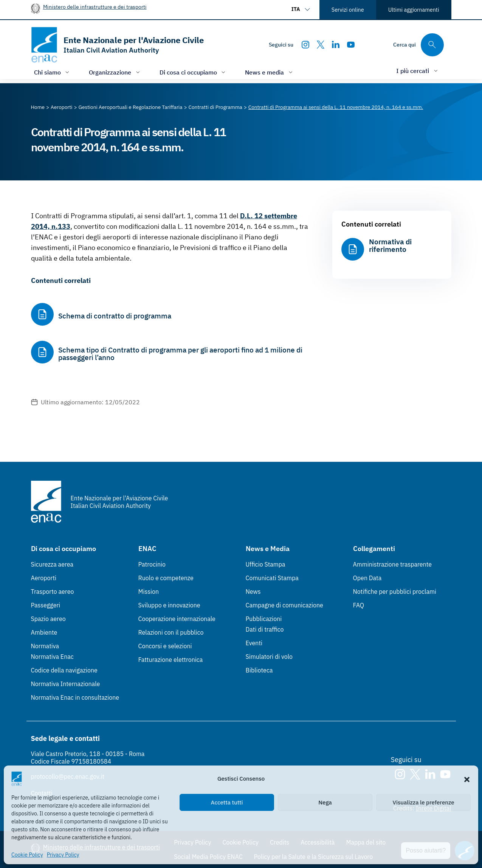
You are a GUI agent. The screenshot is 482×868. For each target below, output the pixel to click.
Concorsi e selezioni (165, 646)
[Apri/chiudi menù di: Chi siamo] (53, 72)
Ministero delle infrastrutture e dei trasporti (95, 7)
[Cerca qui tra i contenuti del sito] (418, 45)
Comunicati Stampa (272, 578)
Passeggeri (46, 605)
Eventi (254, 643)
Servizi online (348, 10)
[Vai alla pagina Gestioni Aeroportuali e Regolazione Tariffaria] (130, 107)
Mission (149, 592)
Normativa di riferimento (390, 245)
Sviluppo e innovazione (169, 605)
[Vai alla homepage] (117, 45)
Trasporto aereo (53, 592)
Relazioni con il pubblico (171, 632)
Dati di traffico (265, 629)
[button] (467, 779)
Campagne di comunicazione (284, 605)
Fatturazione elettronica (171, 660)
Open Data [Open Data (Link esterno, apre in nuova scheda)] (367, 578)
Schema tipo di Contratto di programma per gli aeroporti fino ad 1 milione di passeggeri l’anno (180, 354)
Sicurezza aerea (52, 564)
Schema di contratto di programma (115, 316)
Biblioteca (259, 670)
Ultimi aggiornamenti (414, 10)
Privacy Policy (63, 855)
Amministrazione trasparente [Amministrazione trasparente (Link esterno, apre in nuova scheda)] (393, 564)
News (253, 592)
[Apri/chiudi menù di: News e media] (270, 72)
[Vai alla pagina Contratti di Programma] (215, 107)
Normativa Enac (52, 657)
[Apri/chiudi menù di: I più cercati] (418, 71)
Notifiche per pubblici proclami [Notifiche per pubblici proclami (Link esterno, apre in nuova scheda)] (395, 592)
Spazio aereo (48, 619)
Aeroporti (44, 578)
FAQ (359, 605)
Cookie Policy (27, 855)
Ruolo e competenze (166, 578)
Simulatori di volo (269, 657)
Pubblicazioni (264, 619)
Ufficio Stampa (266, 564)
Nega (325, 802)
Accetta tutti (227, 802)
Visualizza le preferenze (424, 802)
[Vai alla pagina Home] (38, 107)
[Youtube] (351, 45)
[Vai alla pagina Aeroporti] (61, 107)
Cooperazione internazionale (177, 619)
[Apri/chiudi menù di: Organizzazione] (115, 72)
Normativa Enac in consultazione (75, 697)
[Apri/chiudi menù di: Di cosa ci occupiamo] (193, 72)
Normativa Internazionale (66, 684)
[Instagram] (305, 45)
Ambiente (44, 632)
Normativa (45, 646)
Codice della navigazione (64, 670)
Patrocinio (152, 564)
